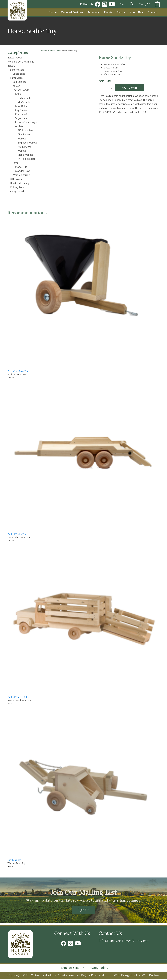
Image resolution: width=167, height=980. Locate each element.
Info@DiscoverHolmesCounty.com (127, 941)
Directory (94, 12)
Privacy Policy (99, 968)
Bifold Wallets (25, 130)
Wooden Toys (23, 171)
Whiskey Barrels (21, 175)
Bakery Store (17, 70)
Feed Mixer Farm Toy (18, 371)
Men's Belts (24, 102)
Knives (16, 86)
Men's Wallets (25, 155)
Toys (15, 163)
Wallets (19, 126)
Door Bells (21, 106)
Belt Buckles (20, 82)
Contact (153, 12)
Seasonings (19, 74)
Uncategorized (16, 191)
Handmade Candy (20, 183)
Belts (18, 94)
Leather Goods (21, 90)
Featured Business (72, 12)
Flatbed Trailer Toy (17, 534)
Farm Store (16, 78)
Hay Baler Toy (14, 860)
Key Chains (21, 110)
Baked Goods (15, 58)
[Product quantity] (106, 88)
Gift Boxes (16, 179)
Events (108, 12)
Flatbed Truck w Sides (18, 697)
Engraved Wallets (27, 143)
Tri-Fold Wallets (26, 159)
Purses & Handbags (26, 122)
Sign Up (84, 910)
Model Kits (21, 167)
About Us (135, 12)
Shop (120, 12)
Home (53, 12)
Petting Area (17, 187)
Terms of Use (67, 968)
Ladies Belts (24, 98)
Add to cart (130, 88)
